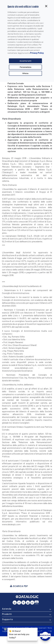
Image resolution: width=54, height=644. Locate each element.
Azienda (7, 609)
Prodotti (7, 614)
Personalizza (25, 67)
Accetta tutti (25, 61)
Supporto (8, 619)
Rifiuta (25, 73)
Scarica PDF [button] (19, 586)
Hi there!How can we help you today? (19, 634)
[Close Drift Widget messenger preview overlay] (5, 629)
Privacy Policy (37, 53)
